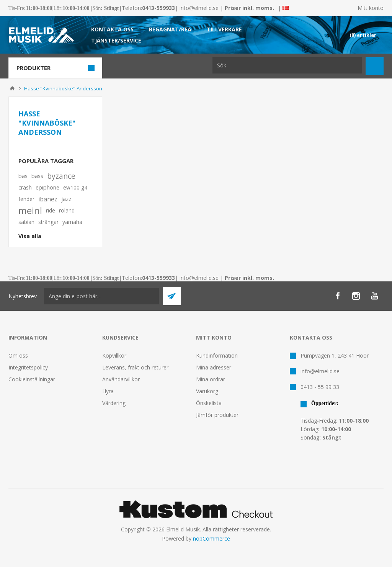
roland (67, 210)
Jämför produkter (217, 415)
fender (26, 199)
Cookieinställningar (32, 379)
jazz (66, 199)
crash (25, 187)
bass (37, 176)
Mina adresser (214, 367)
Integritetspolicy (28, 367)
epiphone (47, 187)
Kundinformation (217, 355)
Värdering (114, 403)
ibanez (48, 199)
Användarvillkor (121, 379)
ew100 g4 (75, 187)
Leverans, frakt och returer (135, 367)
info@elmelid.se (199, 8)
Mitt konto (371, 8)
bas (23, 176)
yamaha (72, 222)
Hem (12, 88)
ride (51, 210)
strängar (48, 222)
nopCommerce (212, 538)
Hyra (108, 391)
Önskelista (209, 403)
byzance (61, 176)
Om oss (18, 355)
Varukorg (207, 391)
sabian (26, 222)
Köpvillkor (114, 355)
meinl (30, 211)
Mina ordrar (211, 379)
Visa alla (30, 236)
